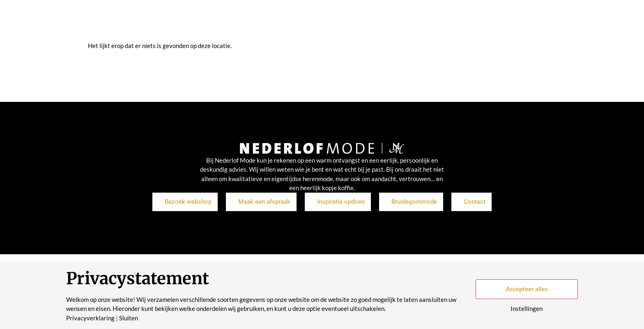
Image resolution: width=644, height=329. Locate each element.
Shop (254, 21)
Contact (428, 21)
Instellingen (527, 309)
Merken (322, 21)
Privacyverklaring (90, 318)
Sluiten (129, 318)
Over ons (358, 21)
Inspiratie (286, 21)
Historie (393, 21)
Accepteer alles (527, 289)
